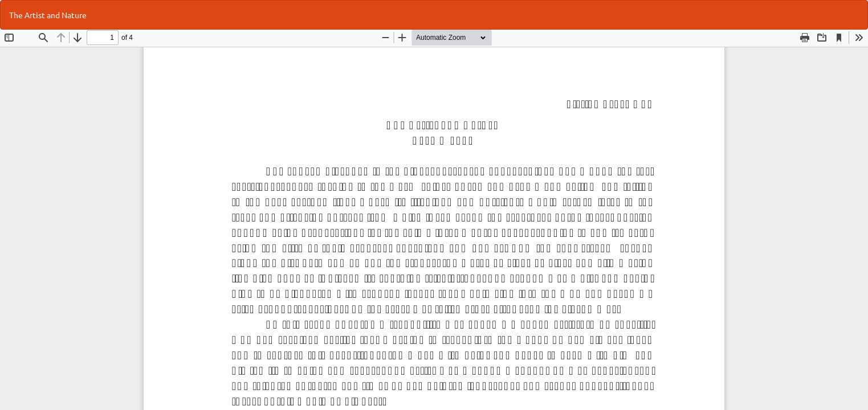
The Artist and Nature (48, 15)
